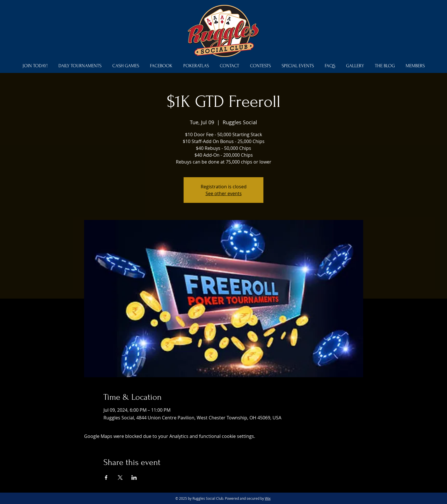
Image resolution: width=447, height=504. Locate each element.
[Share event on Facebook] (106, 478)
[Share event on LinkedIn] (134, 478)
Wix (268, 498)
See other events (224, 193)
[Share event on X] (120, 478)
